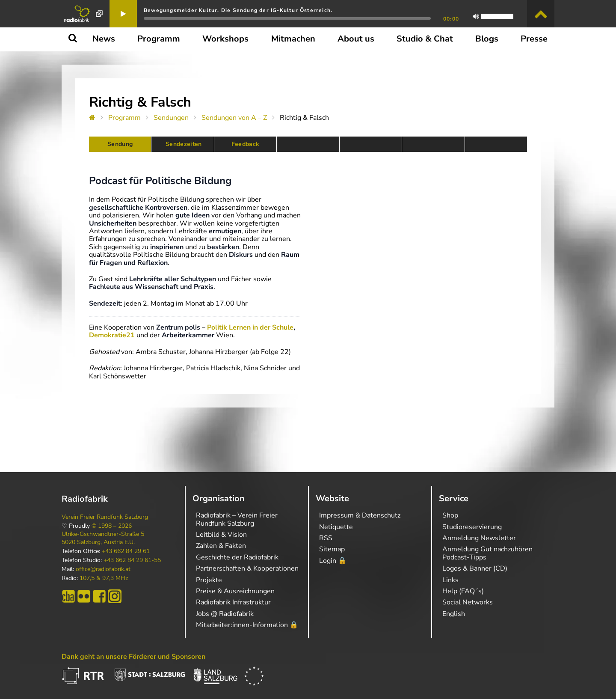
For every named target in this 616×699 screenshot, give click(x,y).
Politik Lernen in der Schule (250, 327)
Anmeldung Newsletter (479, 538)
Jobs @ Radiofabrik (225, 614)
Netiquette (336, 527)
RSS (326, 538)
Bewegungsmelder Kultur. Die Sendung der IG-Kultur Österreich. (238, 10)
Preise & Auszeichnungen (235, 591)
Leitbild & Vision (221, 535)
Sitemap (332, 549)
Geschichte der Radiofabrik (237, 557)
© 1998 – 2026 (112, 526)
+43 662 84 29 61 (126, 551)
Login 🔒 (333, 561)
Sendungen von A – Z (234, 118)
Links (450, 580)
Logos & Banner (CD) (475, 568)
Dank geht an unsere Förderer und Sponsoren (133, 657)
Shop (450, 515)
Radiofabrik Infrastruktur (233, 602)
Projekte (209, 580)
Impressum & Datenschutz (360, 515)
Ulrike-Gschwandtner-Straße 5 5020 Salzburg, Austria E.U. (103, 538)
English (454, 614)
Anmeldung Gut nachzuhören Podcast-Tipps (487, 553)
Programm (124, 118)
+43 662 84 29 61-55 (132, 560)
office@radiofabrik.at (103, 569)
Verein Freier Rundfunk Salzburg (105, 517)
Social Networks (468, 602)
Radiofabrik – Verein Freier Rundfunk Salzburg (237, 519)
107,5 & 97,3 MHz (104, 578)
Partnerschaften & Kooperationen (247, 568)
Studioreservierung (472, 527)
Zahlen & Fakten (221, 546)
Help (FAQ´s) (463, 591)
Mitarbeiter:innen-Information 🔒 (247, 625)
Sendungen (171, 118)
